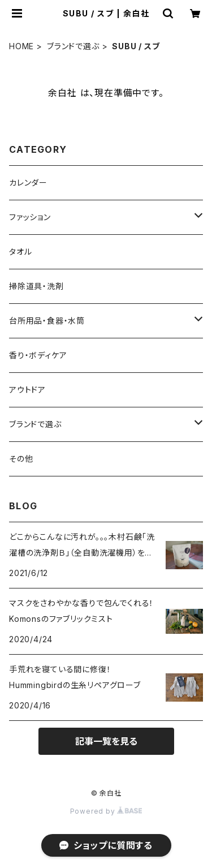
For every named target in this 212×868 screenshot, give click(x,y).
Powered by (106, 811)
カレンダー (28, 182)
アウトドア (27, 390)
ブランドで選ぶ (73, 46)
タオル (20, 252)
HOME (21, 46)
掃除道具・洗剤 (36, 286)
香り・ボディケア (38, 355)
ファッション (30, 217)
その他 (21, 459)
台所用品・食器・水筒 (47, 321)
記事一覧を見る (106, 741)
